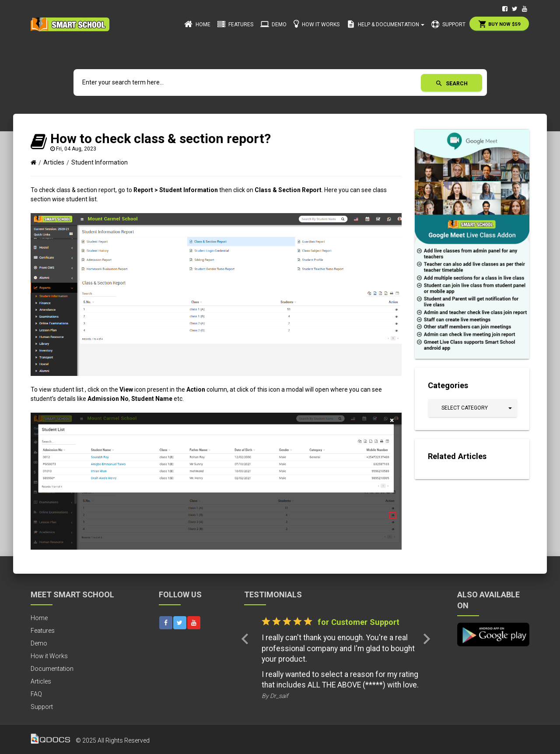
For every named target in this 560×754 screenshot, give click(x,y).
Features (235, 25)
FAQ (36, 694)
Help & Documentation (385, 24)
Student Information (100, 162)
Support (448, 25)
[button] (473, 408)
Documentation (52, 669)
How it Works (317, 24)
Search (451, 83)
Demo (273, 24)
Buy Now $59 (499, 24)
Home (197, 24)
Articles (54, 162)
